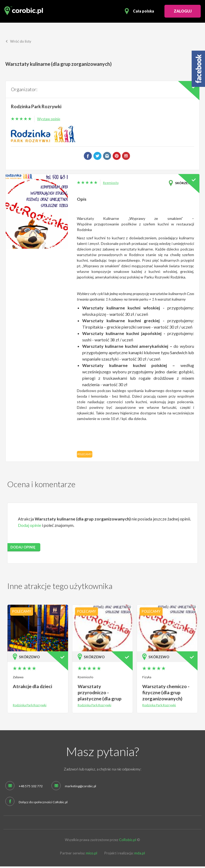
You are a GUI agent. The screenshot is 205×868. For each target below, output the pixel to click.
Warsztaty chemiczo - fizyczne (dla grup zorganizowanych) (165, 694)
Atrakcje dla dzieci (32, 688)
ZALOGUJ (183, 11)
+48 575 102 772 (31, 788)
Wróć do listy (19, 43)
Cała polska (143, 11)
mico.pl (92, 854)
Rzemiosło (111, 184)
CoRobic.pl (128, 841)
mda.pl (140, 854)
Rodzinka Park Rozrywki (37, 108)
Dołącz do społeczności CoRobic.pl (43, 804)
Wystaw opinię (49, 120)
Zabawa (18, 679)
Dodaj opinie (29, 526)
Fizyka (147, 679)
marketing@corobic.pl (80, 788)
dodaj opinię (23, 548)
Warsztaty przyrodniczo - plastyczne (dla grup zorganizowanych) (99, 697)
